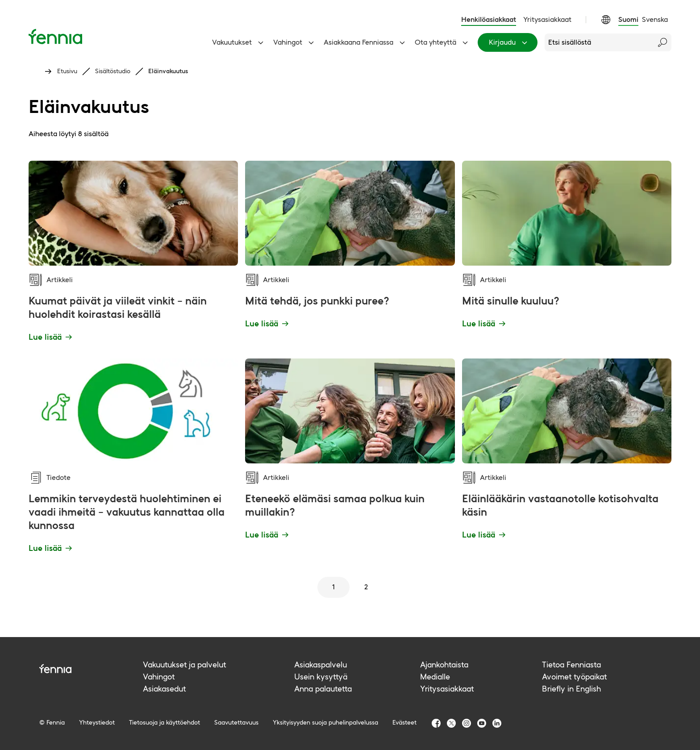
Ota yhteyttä (443, 42)
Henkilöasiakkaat (489, 19)
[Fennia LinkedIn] (497, 723)
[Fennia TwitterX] (451, 723)
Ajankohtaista (444, 665)
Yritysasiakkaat (547, 19)
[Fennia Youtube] (482, 723)
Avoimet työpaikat (574, 677)
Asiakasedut (164, 689)
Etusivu (67, 71)
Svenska (655, 19)
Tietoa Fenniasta (571, 665)
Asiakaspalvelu (321, 665)
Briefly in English (571, 689)
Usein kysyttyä (321, 677)
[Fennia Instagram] (467, 723)
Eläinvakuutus (168, 71)
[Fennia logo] (91, 669)
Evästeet (404, 722)
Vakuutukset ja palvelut (184, 665)
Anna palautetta (323, 689)
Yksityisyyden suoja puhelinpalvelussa (325, 722)
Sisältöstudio (113, 71)
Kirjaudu (509, 42)
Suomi (628, 19)
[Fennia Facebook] (436, 723)
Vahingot (295, 42)
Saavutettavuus (236, 722)
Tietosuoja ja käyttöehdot (165, 722)
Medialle (435, 677)
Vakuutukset (239, 42)
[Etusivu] (55, 36)
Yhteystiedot (97, 722)
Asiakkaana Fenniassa (366, 42)
